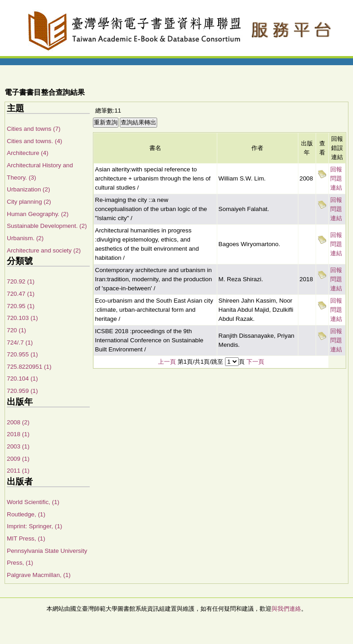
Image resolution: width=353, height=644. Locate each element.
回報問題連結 (336, 178)
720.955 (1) (22, 354)
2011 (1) (18, 471)
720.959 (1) (22, 391)
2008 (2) (18, 422)
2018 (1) (18, 434)
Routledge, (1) (26, 514)
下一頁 (255, 362)
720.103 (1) (22, 318)
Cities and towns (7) (34, 129)
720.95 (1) (21, 306)
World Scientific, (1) (33, 502)
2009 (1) (18, 459)
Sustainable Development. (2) (47, 226)
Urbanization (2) (28, 189)
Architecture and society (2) (44, 250)
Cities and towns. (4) (34, 141)
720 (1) (16, 330)
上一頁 (167, 362)
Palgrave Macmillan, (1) (39, 575)
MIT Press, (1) (26, 538)
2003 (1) (18, 446)
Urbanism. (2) (25, 238)
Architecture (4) (28, 153)
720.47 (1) (21, 294)
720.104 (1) (22, 379)
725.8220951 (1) (29, 367)
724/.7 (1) (20, 343)
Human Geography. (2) (38, 214)
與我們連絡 (286, 609)
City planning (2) (29, 202)
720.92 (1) (21, 281)
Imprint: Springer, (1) (34, 526)
